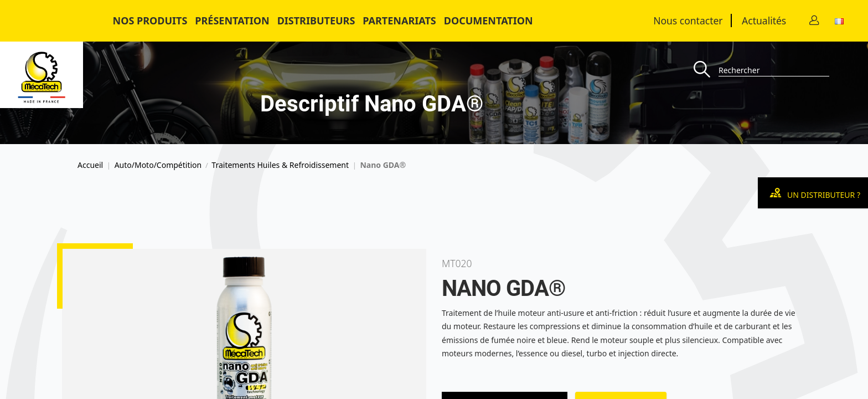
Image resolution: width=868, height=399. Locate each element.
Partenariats (399, 21)
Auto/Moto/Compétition (158, 165)
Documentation (489, 21)
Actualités (764, 21)
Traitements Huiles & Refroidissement (280, 165)
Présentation (232, 21)
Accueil (90, 165)
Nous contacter (688, 21)
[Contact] (814, 21)
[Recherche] (706, 70)
